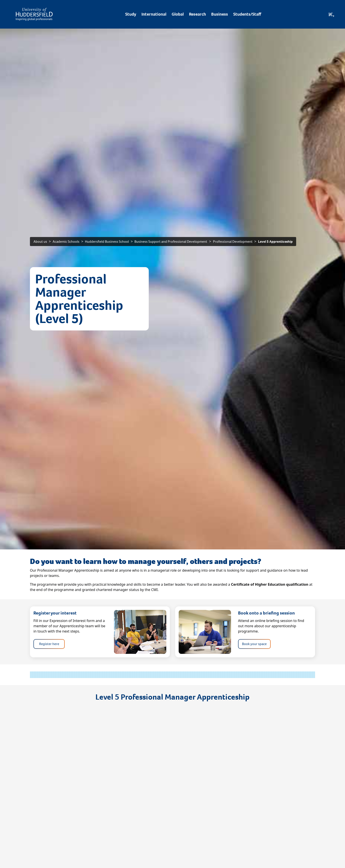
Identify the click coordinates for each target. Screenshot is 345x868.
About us (40, 242)
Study (131, 14)
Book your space (254, 644)
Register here (49, 644)
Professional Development (233, 242)
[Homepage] (34, 14)
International (154, 14)
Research (197, 14)
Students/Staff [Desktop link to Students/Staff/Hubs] (247, 14)
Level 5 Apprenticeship (275, 242)
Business (220, 14)
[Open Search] (331, 14)
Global (178, 14)
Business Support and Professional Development (171, 242)
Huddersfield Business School (107, 242)
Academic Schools (66, 242)
